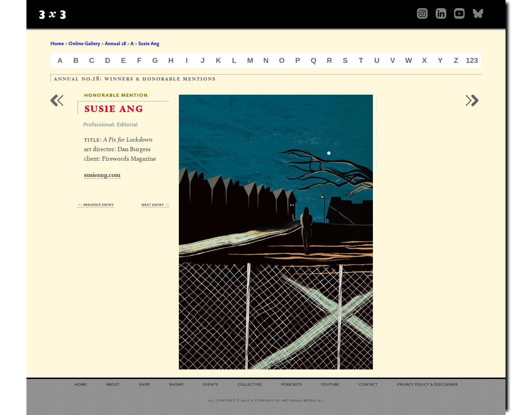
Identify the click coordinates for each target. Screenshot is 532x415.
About (113, 384)
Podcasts (291, 384)
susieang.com (102, 175)
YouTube (330, 384)
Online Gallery (84, 43)
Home (57, 43)
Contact (368, 384)
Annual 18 (115, 43)
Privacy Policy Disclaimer (427, 384)
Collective (250, 384)
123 (472, 60)
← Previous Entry (96, 204)
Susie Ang (149, 43)
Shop (144, 384)
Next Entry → (155, 204)
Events (210, 384)
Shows (176, 384)
